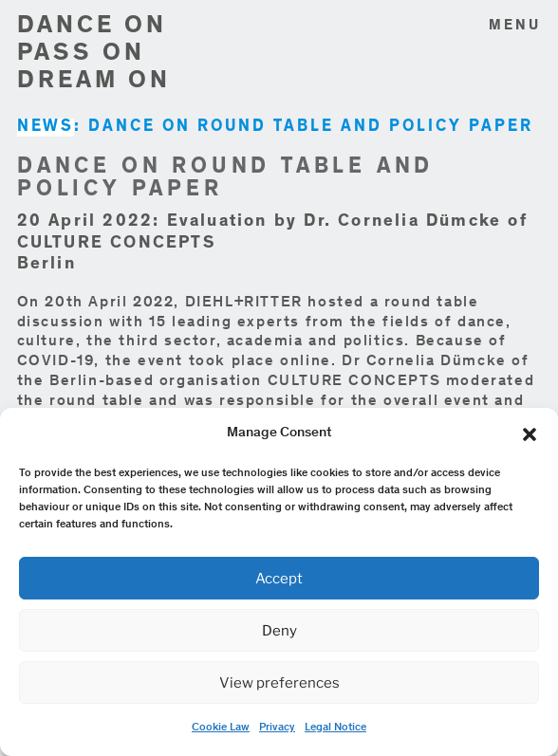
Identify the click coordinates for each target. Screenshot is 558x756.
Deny (279, 631)
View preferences (279, 683)
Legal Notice (335, 728)
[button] (530, 434)
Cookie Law (221, 728)
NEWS (46, 128)
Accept (279, 579)
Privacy (277, 728)
